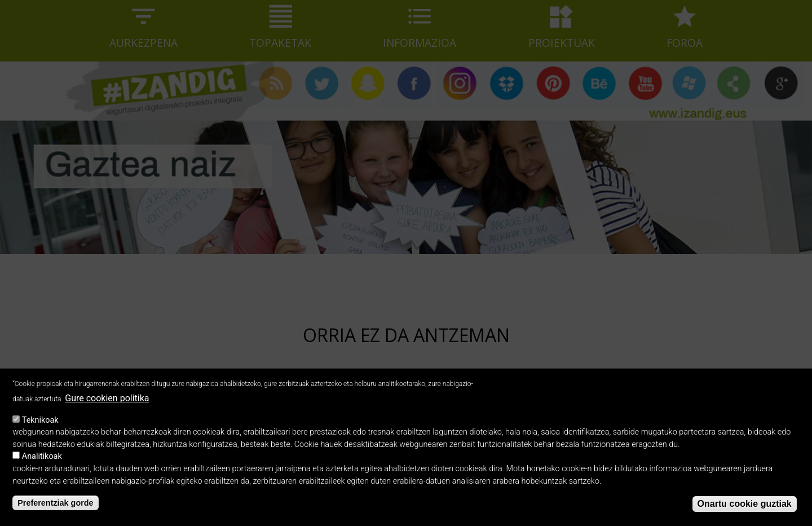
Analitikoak (42, 465)
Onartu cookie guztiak (745, 512)
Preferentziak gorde (55, 511)
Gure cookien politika (107, 407)
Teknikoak (40, 428)
